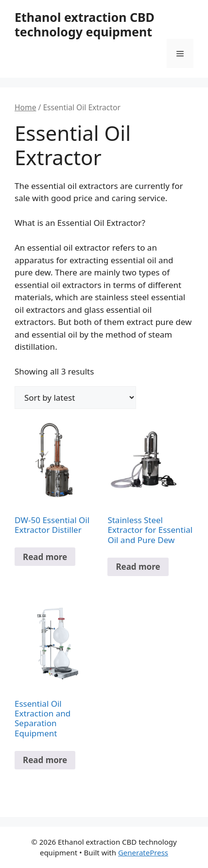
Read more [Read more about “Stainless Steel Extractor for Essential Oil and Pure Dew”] (138, 567)
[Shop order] (75, 398)
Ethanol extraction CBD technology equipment (85, 24)
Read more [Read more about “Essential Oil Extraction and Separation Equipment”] (45, 760)
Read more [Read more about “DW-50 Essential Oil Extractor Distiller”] (45, 557)
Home (25, 107)
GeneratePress (143, 852)
